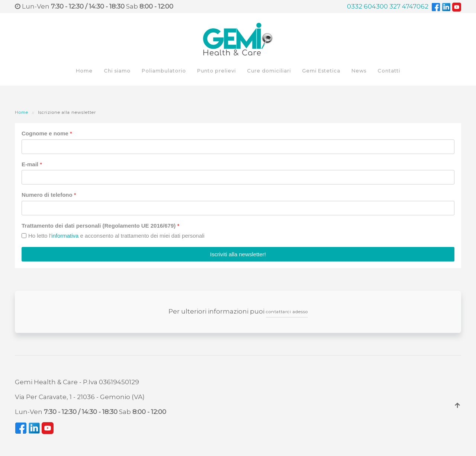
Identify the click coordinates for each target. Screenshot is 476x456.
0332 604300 (367, 6)
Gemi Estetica (321, 71)
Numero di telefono (49, 195)
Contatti (389, 71)
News (359, 71)
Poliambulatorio (164, 71)
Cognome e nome (47, 133)
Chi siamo (117, 71)
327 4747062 (409, 6)
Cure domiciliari (269, 71)
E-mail (32, 164)
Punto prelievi (216, 71)
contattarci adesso (287, 312)
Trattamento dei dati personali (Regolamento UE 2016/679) (100, 226)
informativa (65, 236)
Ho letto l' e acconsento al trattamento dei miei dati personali (116, 236)
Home (84, 71)
